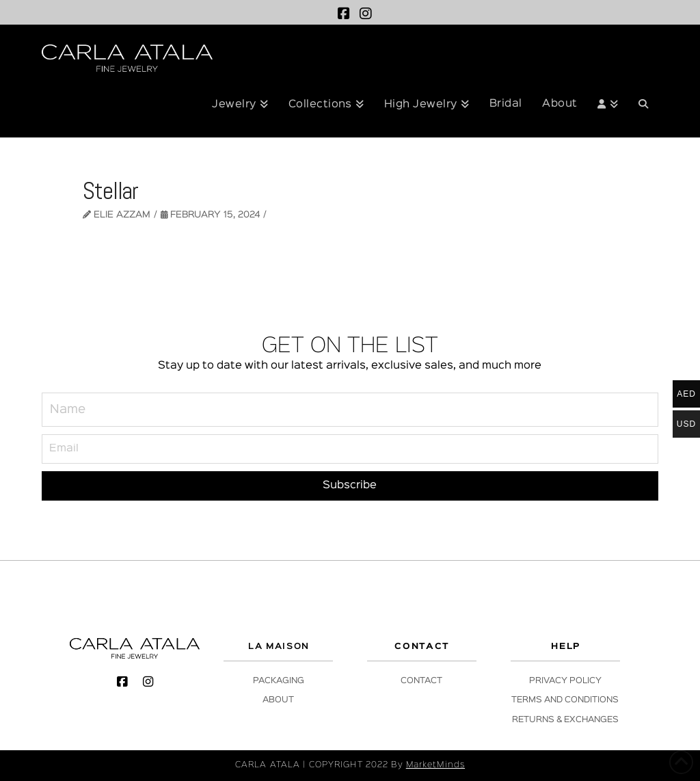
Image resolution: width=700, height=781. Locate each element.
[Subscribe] (350, 486)
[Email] (350, 449)
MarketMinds (435, 765)
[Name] (350, 410)
